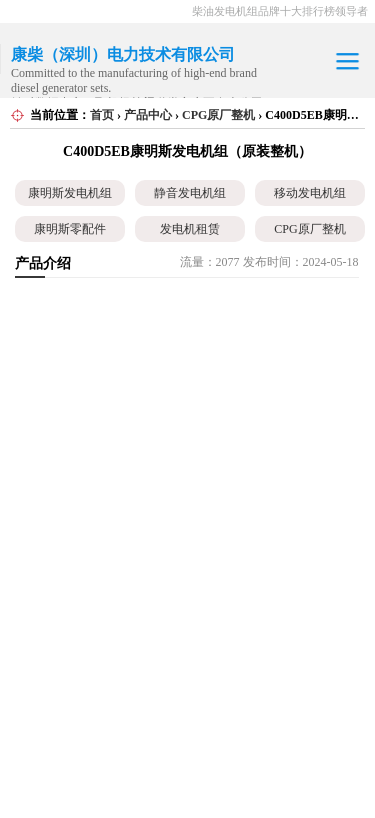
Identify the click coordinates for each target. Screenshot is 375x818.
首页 (102, 115)
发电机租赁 (190, 229)
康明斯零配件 (70, 229)
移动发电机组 (310, 193)
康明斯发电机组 (70, 193)
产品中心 (148, 115)
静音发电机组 (190, 193)
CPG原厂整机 (218, 115)
